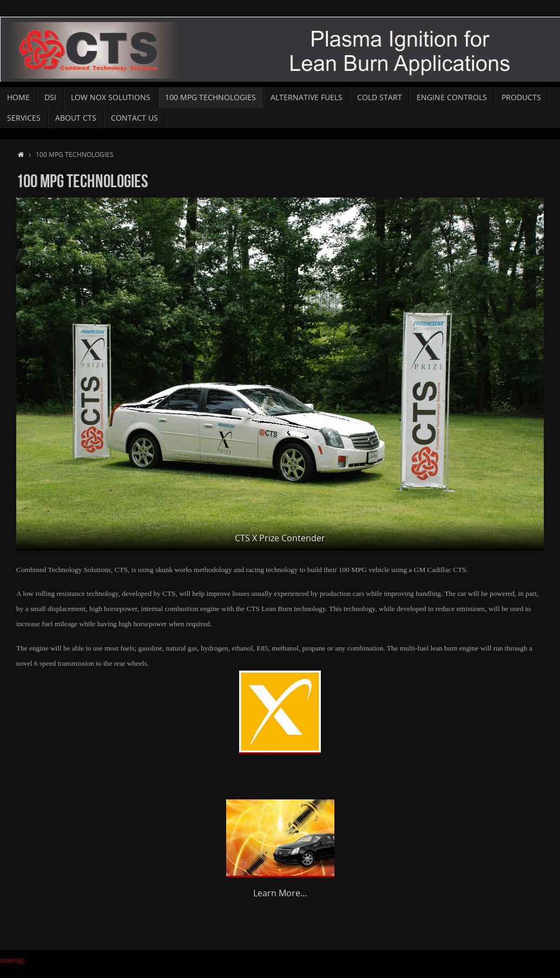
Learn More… (280, 893)
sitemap (12, 960)
